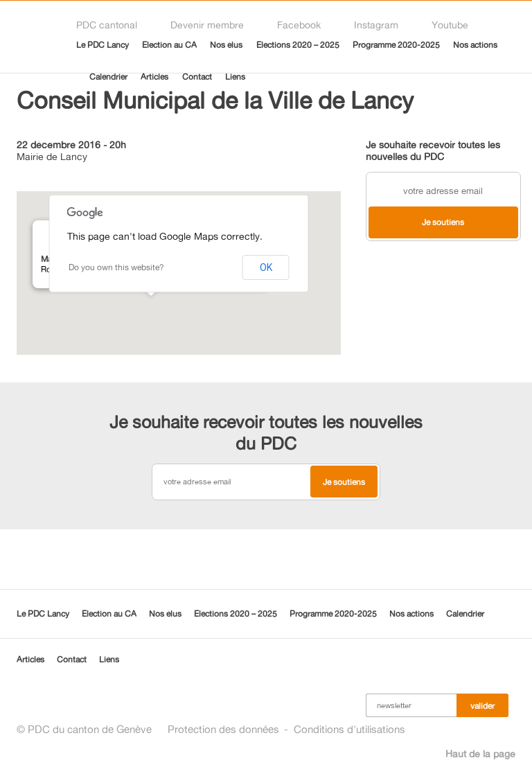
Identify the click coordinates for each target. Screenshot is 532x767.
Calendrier (108, 77)
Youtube (450, 25)
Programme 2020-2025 (396, 45)
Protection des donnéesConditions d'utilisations (286, 729)
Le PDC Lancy (103, 45)
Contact (197, 77)
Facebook (299, 25)
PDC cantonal (107, 25)
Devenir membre (207, 25)
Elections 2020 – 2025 (298, 45)
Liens (235, 77)
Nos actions (475, 45)
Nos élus (226, 45)
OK (266, 267)
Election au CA (169, 45)
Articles (154, 77)
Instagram (376, 25)
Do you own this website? (116, 267)
